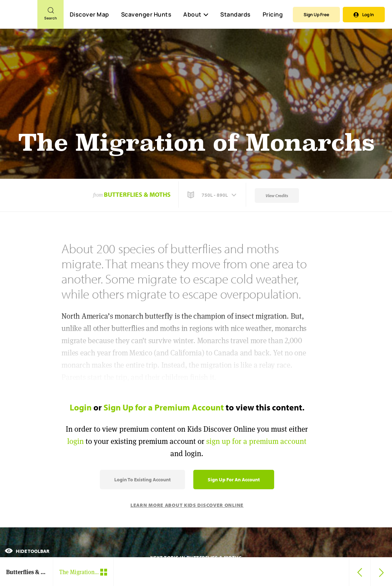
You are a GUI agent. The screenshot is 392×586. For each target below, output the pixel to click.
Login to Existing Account (142, 480)
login (75, 441)
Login (81, 407)
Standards (236, 14)
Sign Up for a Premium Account (164, 407)
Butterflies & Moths (137, 194)
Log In (364, 15)
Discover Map (89, 14)
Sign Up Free (316, 15)
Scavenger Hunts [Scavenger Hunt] (146, 15)
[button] (213, 195)
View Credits (277, 196)
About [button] (196, 14)
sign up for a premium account (256, 441)
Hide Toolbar (27, 551)
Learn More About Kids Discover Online (187, 505)
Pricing (273, 14)
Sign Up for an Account (234, 480)
